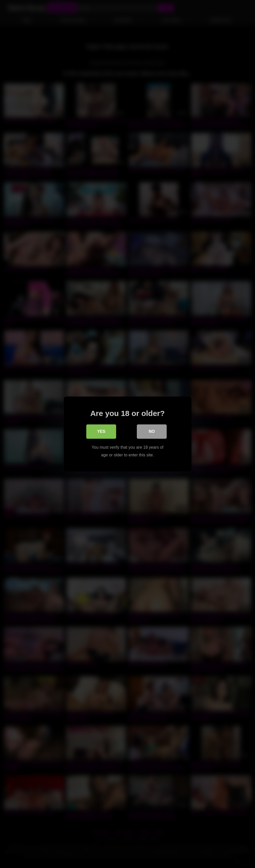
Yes (101, 431)
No (152, 431)
